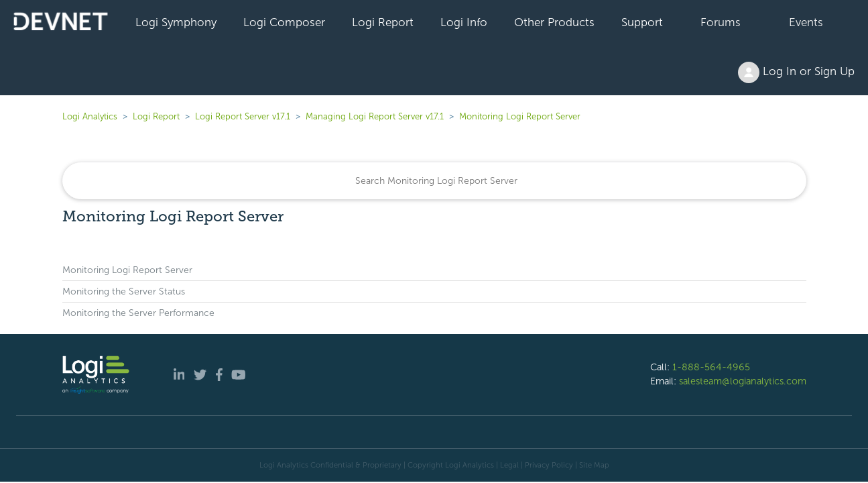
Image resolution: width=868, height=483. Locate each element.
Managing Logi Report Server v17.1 (375, 116)
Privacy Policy (549, 465)
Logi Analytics (90, 116)
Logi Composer (284, 22)
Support (642, 22)
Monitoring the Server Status (124, 291)
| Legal (507, 465)
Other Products (554, 22)
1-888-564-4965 (711, 367)
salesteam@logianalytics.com (743, 381)
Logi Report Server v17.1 (243, 116)
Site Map (594, 465)
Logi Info (464, 22)
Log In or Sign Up (796, 72)
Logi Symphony (176, 22)
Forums (721, 22)
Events (806, 22)
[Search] (434, 181)
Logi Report (383, 22)
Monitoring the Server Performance (138, 313)
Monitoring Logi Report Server (520, 116)
